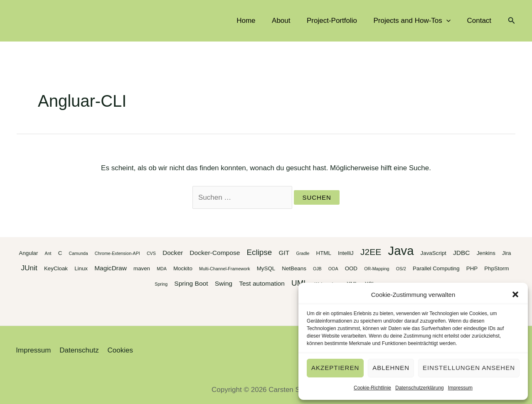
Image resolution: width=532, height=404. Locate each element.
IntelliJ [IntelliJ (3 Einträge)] (346, 253)
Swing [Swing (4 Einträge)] (224, 283)
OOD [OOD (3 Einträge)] (351, 268)
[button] (515, 294)
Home (256, 21)
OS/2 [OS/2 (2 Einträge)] (401, 269)
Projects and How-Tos (416, 21)
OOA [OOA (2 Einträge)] (333, 269)
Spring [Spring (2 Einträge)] (161, 284)
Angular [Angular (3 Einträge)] (29, 253)
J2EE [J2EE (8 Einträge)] (371, 252)
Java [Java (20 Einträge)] (401, 251)
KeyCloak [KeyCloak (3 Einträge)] (56, 268)
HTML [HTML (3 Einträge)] (324, 253)
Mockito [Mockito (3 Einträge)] (183, 268)
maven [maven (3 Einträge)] (142, 268)
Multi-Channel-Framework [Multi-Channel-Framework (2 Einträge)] (225, 269)
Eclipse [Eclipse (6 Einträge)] (259, 252)
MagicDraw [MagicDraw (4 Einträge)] (111, 268)
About (289, 21)
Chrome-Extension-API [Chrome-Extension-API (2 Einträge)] (117, 253)
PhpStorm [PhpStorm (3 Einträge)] (496, 268)
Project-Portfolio (338, 21)
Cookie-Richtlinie (372, 388)
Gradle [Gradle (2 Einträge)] (303, 253)
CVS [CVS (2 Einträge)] (151, 253)
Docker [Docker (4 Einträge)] (173, 253)
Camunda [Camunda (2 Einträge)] (78, 253)
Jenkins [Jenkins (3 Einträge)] (486, 253)
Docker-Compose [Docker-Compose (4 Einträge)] (215, 253)
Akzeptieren (335, 368)
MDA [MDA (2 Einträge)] (162, 269)
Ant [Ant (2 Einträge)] (48, 253)
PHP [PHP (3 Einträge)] (472, 268)
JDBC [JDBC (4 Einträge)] (462, 253)
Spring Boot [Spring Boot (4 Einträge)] (191, 283)
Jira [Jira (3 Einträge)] (506, 253)
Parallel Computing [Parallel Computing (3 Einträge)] (436, 268)
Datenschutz (76, 350)
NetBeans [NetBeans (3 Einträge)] (294, 268)
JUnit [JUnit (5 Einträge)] (29, 268)
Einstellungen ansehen (469, 368)
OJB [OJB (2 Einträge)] (317, 269)
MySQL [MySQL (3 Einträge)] (266, 268)
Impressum (460, 388)
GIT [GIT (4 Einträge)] (284, 253)
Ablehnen (391, 368)
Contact (480, 21)
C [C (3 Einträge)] (60, 253)
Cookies (116, 350)
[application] (450, 21)
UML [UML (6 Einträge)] (300, 283)
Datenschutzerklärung (420, 388)
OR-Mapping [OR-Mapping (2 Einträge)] (377, 269)
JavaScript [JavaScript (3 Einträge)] (433, 253)
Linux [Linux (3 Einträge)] (81, 268)
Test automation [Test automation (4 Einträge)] (262, 283)
